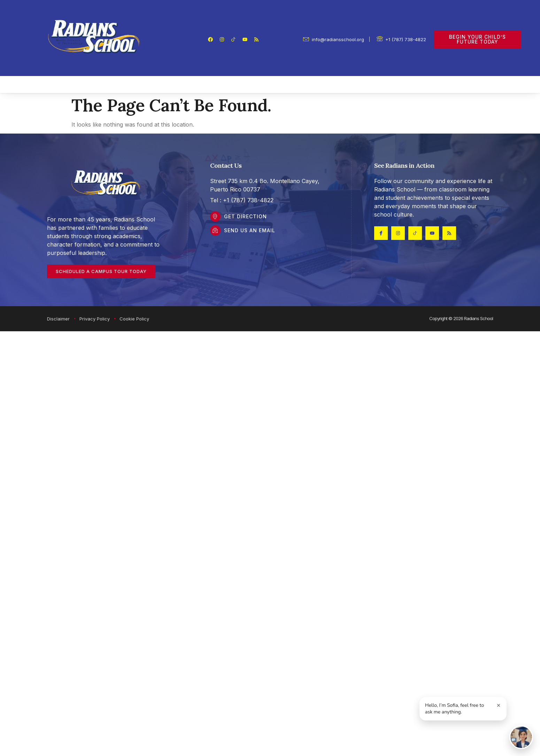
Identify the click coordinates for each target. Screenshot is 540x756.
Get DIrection (245, 216)
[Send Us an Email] (215, 230)
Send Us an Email (250, 230)
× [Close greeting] (499, 705)
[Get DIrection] (215, 217)
